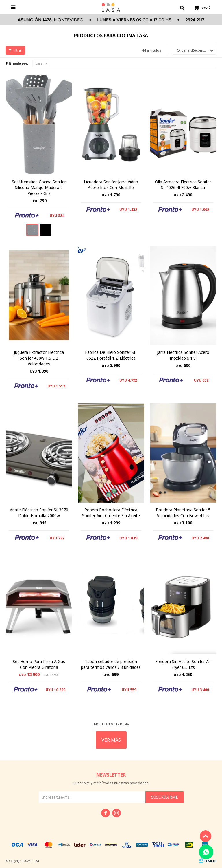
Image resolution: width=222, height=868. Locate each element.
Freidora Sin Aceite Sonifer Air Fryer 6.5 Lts (183, 664)
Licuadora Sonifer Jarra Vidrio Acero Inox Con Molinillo (111, 185)
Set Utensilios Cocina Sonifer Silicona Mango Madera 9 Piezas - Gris (39, 187)
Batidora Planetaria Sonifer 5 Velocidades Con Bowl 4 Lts (183, 513)
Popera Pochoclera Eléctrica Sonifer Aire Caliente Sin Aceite (111, 513)
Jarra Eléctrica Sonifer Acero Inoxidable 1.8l (183, 355)
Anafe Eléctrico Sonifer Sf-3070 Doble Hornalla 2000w (39, 513)
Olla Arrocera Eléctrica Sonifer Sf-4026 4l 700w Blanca (183, 185)
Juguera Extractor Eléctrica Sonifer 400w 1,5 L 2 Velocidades (39, 358)
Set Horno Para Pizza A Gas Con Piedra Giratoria (39, 664)
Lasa (39, 63)
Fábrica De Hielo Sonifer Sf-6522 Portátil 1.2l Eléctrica (111, 355)
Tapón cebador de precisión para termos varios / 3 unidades (111, 664)
